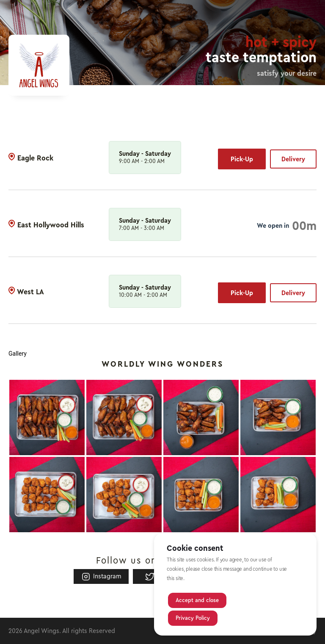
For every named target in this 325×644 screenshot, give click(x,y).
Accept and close (197, 600)
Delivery (293, 159)
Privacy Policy (193, 618)
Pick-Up (242, 159)
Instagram (101, 577)
